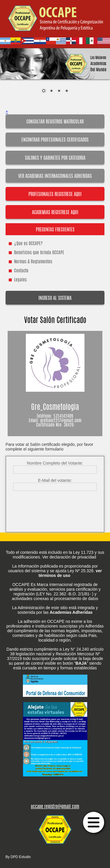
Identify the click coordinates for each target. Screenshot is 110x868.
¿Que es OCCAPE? (28, 244)
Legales (20, 280)
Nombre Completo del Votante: (55, 463)
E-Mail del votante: (55, 480)
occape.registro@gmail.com (55, 807)
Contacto (21, 271)
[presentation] (56, 507)
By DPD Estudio (18, 857)
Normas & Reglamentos (33, 262)
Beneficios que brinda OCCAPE (39, 253)
